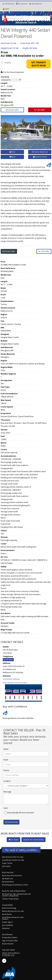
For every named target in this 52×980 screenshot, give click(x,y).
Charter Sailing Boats (10, 896)
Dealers (5, 919)
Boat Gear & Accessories (12, 875)
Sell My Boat (8, 4)
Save (6, 808)
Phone (6, 770)
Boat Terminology (9, 908)
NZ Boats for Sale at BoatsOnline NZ (16, 894)
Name (6, 749)
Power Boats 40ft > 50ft (29, 43)
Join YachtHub (7, 925)
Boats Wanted (8, 944)
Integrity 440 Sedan (30, 48)
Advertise (6, 928)
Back (12, 157)
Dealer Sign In (7, 922)
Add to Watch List (40, 152)
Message (7, 792)
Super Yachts (7, 863)
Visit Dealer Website (11, 679)
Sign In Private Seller (10, 941)
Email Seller (12, 110)
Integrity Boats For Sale (10, 48)
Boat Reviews (7, 934)
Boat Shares (7, 914)
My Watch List (7, 879)
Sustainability (7, 905)
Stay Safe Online (8, 950)
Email (6, 760)
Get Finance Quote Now (39, 64)
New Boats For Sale (8, 43)
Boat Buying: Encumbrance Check (15, 885)
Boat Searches (8, 872)
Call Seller (40, 110)
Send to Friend (40, 157)
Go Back (13, 840)
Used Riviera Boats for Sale (13, 917)
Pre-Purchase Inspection (12, 72)
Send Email (11, 822)
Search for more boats (33, 840)
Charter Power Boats (10, 899)
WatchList (36, 4)
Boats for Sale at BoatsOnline (14, 891)
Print (12, 152)
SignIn (4, 9)
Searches (22, 4)
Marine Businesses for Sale (13, 911)
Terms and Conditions (11, 953)
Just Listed (6, 866)
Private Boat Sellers (10, 937)
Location (7, 781)
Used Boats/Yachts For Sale (13, 860)
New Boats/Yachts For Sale (13, 857)
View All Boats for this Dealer (15, 683)
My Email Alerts (8, 882)
